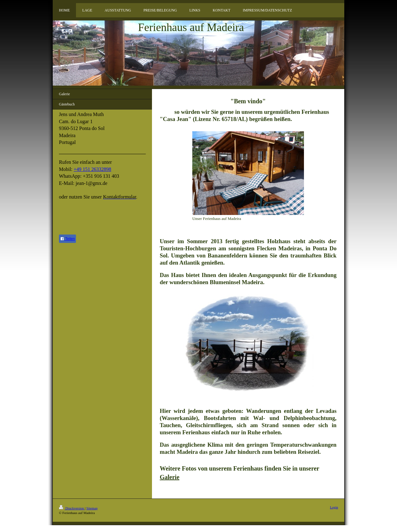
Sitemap (92, 508)
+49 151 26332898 (93, 169)
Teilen (67, 239)
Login (334, 507)
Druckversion (72, 508)
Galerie (170, 477)
